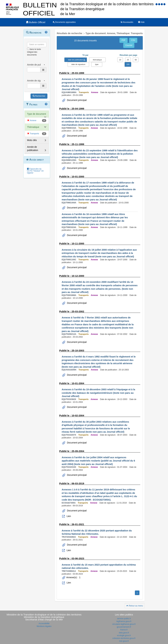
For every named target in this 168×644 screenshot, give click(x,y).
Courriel (129, 45)
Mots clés (32, 140)
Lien (68, 516)
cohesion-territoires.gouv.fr (124, 638)
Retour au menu (135, 606)
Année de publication (33, 149)
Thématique (33, 127)
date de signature (78, 64)
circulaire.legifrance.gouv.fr (124, 624)
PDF (124, 40)
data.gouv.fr (124, 633)
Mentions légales (44, 626)
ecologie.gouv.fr (124, 635)
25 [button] (128, 60)
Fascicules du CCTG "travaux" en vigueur (35, 171)
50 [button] (136, 60)
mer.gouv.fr (124, 641)
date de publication (76, 60)
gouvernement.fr (124, 627)
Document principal (76, 100)
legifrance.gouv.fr (124, 621)
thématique (97, 60)
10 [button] (120, 60)
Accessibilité (44, 623)
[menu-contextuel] (28, 49)
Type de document (37, 114)
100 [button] (128, 64)
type (97, 64)
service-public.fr (124, 619)
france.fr (124, 630)
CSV (133, 40)
